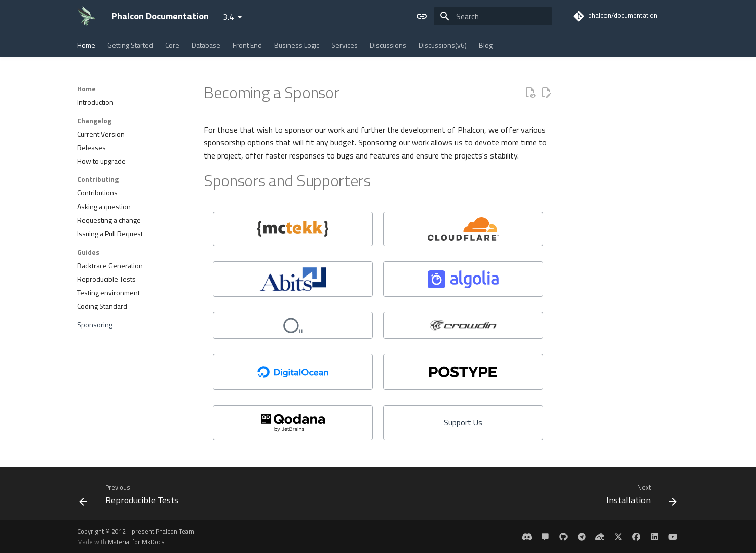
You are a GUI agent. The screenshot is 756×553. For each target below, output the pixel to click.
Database (206, 45)
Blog (486, 45)
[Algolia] (463, 279)
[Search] (493, 16)
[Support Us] (463, 423)
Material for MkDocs (136, 542)
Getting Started (130, 45)
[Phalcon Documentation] (86, 16)
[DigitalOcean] (293, 372)
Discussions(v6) (443, 45)
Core (172, 45)
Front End (247, 45)
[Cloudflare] (463, 229)
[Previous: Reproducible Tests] (132, 497)
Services (345, 45)
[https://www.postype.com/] (463, 372)
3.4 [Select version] (228, 17)
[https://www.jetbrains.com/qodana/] (293, 423)
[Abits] (293, 279)
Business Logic (297, 45)
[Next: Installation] (638, 497)
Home (86, 45)
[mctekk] (293, 229)
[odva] (293, 325)
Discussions (388, 45)
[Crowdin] (463, 325)
